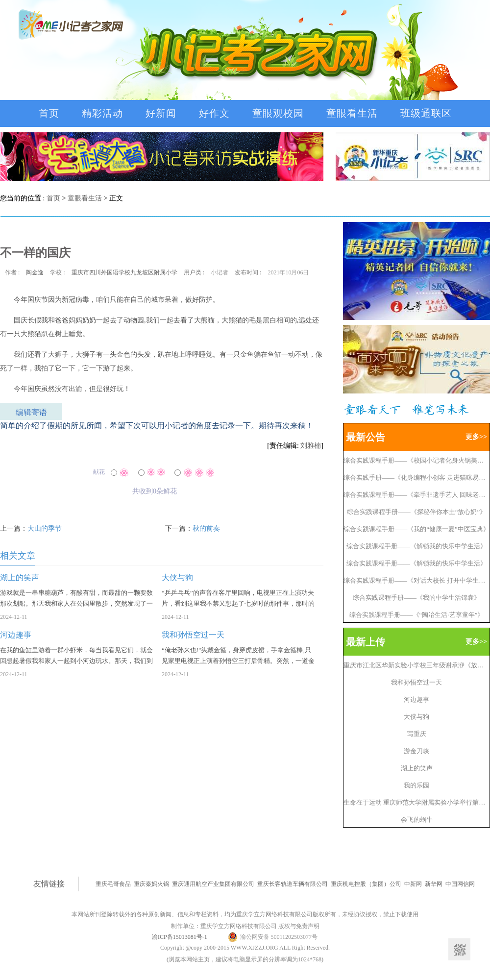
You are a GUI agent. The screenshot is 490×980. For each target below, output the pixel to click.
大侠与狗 (416, 717)
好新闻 (161, 113)
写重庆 (417, 734)
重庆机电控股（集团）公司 (366, 884)
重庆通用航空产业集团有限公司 (213, 884)
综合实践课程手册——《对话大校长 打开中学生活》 (416, 580)
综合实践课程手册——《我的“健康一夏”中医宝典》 (416, 529)
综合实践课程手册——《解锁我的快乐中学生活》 (416, 546)
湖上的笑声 (417, 768)
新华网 (434, 884)
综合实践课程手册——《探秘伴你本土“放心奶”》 (417, 512)
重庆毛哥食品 (113, 884)
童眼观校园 (278, 113)
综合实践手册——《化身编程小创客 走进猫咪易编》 (416, 478)
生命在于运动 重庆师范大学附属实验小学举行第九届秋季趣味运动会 (416, 802)
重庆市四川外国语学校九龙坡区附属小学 (124, 272)
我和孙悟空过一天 (416, 682)
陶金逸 (35, 272)
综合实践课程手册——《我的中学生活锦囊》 (416, 598)
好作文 (214, 113)
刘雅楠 (311, 446)
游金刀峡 (416, 751)
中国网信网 (460, 884)
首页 (49, 113)
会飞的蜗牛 (417, 820)
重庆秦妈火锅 (151, 884)
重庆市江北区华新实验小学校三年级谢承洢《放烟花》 (416, 665)
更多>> (476, 437)
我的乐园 (416, 785)
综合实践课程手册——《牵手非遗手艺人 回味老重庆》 (416, 495)
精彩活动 (102, 113)
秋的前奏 (206, 528)
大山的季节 (45, 528)
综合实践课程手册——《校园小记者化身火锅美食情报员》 (416, 460)
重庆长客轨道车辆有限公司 (293, 884)
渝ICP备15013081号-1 (180, 937)
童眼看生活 (352, 113)
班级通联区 (426, 113)
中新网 (413, 884)
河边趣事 (416, 699)
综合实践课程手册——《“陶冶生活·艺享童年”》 (417, 615)
